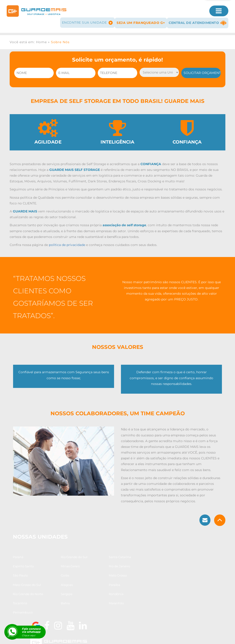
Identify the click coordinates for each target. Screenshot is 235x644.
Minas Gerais (22, 573)
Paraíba (135, 582)
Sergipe (58, 591)
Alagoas (97, 582)
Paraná (18, 563)
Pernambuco (101, 600)
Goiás (133, 573)
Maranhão (59, 600)
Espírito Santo (140, 563)
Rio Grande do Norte (28, 591)
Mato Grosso (22, 582)
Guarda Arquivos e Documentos (161, 637)
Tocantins (136, 591)
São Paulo (98, 573)
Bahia (18, 600)
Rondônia (98, 591)
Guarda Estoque (121, 637)
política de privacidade (67, 245)
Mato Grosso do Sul (66, 582)
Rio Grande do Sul (65, 563)
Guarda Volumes (91, 637)
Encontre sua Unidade (86, 21)
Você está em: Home (28, 40)
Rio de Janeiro (63, 573)
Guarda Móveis (62, 637)
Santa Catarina (102, 563)
